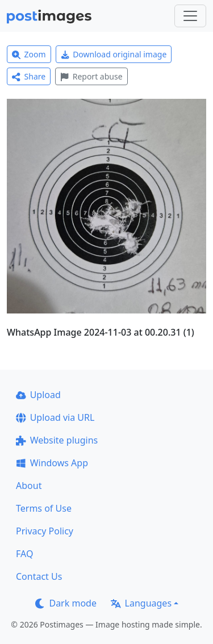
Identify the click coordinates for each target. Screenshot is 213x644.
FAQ (24, 554)
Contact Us (39, 576)
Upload (38, 395)
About (29, 486)
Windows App (52, 463)
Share (29, 76)
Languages (141, 603)
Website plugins (57, 440)
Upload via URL (55, 417)
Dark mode (66, 603)
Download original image (114, 54)
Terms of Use (44, 508)
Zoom (29, 54)
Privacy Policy (45, 531)
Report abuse (91, 76)
